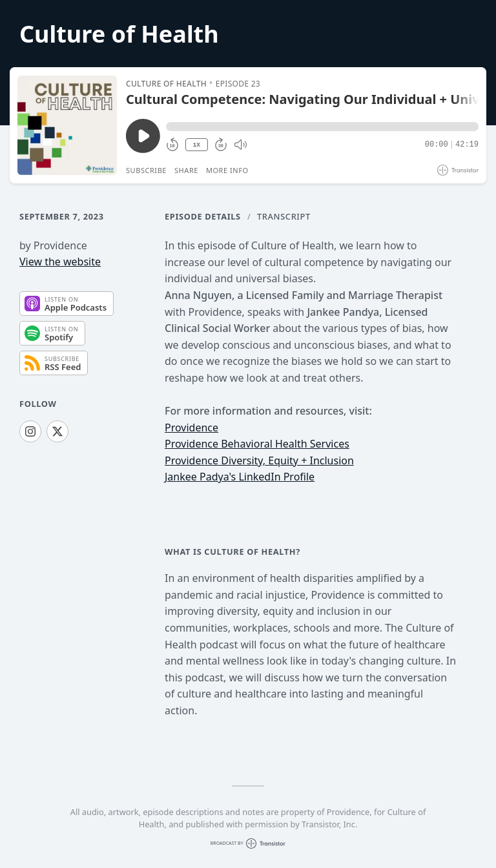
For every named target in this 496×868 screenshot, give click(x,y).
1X (196, 145)
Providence (191, 428)
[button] (322, 127)
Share (186, 170)
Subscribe (146, 170)
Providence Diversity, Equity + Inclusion (259, 460)
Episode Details (203, 216)
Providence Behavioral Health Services (257, 444)
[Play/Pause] (67, 125)
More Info (227, 170)
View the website (60, 262)
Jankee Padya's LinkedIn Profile (240, 477)
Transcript (284, 216)
